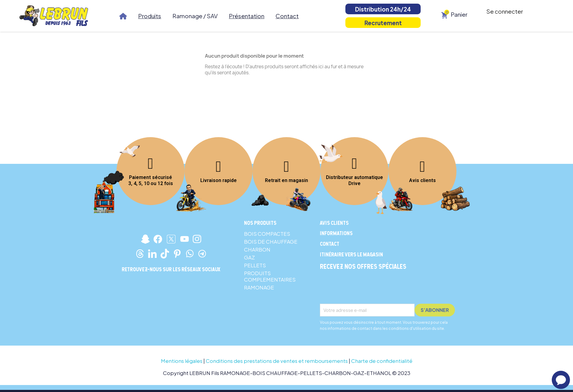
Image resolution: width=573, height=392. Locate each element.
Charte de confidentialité (382, 361)
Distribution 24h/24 (383, 9)
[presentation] (366, 289)
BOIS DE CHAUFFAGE (271, 242)
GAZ (249, 257)
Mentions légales (182, 361)
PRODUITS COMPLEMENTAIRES (270, 276)
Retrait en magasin (286, 180)
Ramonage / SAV (195, 16)
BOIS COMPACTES (267, 234)
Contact (287, 16)
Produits (150, 16)
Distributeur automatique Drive (354, 180)
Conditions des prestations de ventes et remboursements (277, 361)
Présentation (247, 16)
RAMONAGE (259, 287)
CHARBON (257, 249)
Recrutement (383, 23)
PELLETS (255, 265)
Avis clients (422, 180)
